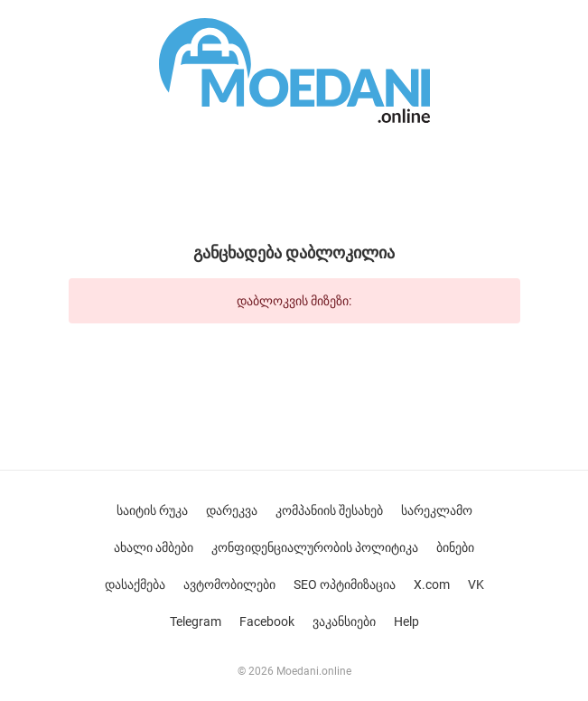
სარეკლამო (437, 510)
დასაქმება (135, 584)
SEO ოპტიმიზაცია (345, 584)
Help (406, 622)
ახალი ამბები (154, 547)
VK (476, 584)
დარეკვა (232, 510)
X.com (432, 584)
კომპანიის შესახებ (329, 510)
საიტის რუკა (152, 510)
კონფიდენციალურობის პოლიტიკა (315, 547)
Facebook (267, 622)
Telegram (196, 622)
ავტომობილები (229, 584)
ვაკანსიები (344, 622)
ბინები (455, 547)
